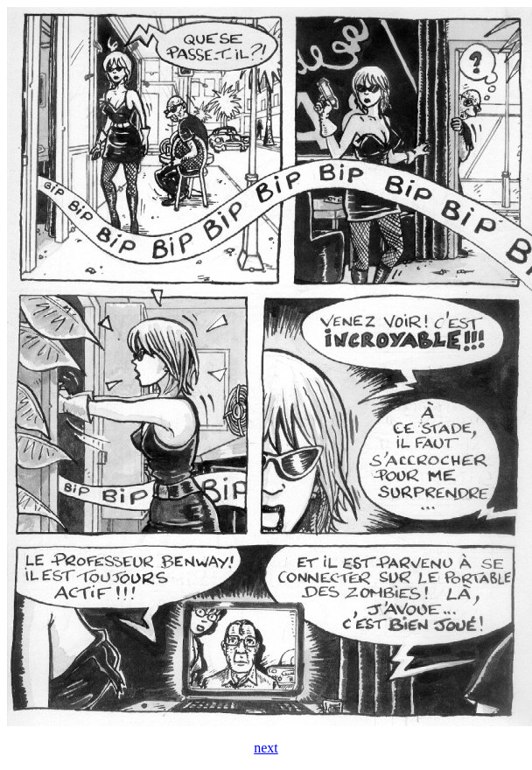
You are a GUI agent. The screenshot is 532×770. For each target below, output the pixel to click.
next (266, 748)
